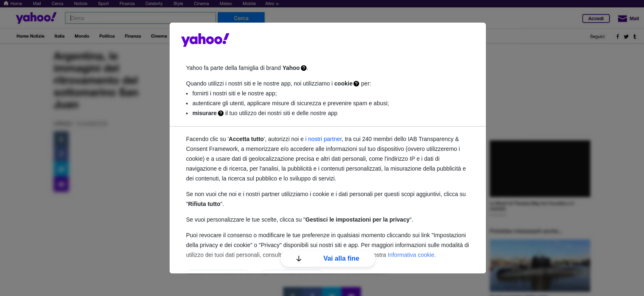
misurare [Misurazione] (204, 113)
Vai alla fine (328, 258)
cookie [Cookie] (343, 83)
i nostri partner (323, 139)
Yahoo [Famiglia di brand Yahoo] (291, 68)
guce (205, 40)
